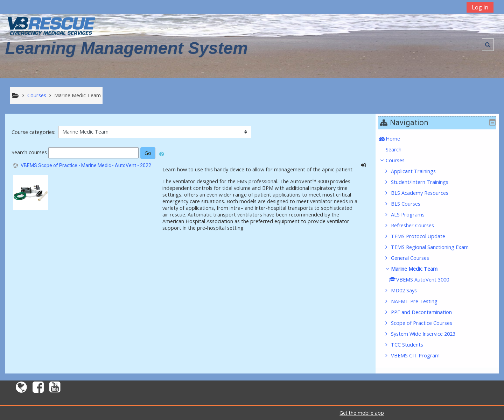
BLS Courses (411, 204)
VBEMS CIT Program (421, 355)
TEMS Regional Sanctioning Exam (435, 247)
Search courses (29, 152)
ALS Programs (413, 215)
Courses (400, 160)
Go (148, 153)
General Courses (415, 258)
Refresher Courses (418, 225)
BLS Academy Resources (425, 193)
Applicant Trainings (419, 171)
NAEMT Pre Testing (419, 301)
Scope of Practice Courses (427, 323)
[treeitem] (440, 139)
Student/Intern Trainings (425, 182)
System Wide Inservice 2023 (428, 334)
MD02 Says (409, 290)
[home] (51, 26)
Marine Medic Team (419, 269)
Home (398, 139)
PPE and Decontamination (427, 312)
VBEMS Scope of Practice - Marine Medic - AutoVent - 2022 (86, 165)
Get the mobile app (362, 413)
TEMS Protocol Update (423, 236)
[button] (488, 45)
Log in (480, 7)
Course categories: (33, 132)
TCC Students (412, 345)
